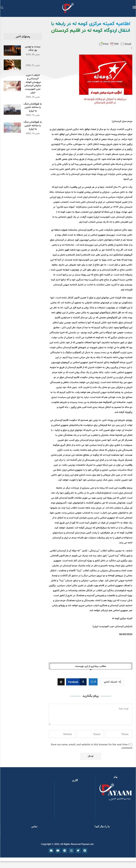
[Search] (2, 8)
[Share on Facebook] (76, 682)
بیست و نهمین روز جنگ (33, 48)
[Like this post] (92, 682)
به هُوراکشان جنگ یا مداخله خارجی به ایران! (33, 107)
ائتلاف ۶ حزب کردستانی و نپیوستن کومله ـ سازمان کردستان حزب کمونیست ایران (33, 84)
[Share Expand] (61, 682)
